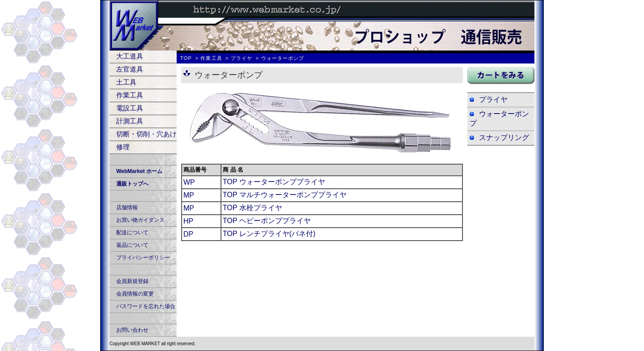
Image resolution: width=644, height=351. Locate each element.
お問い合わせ (132, 330)
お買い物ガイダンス (140, 220)
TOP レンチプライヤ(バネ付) (269, 234)
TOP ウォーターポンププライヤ (274, 182)
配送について (132, 233)
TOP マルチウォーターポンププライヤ (285, 195)
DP (188, 234)
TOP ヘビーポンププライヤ (267, 221)
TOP (186, 58)
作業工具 (130, 95)
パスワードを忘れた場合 (146, 306)
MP (189, 195)
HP (188, 221)
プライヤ (241, 58)
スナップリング (504, 137)
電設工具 (130, 108)
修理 (123, 147)
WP (189, 182)
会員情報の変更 (135, 294)
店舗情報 (127, 207)
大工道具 (130, 56)
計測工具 (130, 121)
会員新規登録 (132, 281)
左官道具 (130, 69)
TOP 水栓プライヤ (252, 208)
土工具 (126, 82)
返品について (132, 245)
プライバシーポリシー (143, 258)
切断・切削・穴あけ (146, 134)
